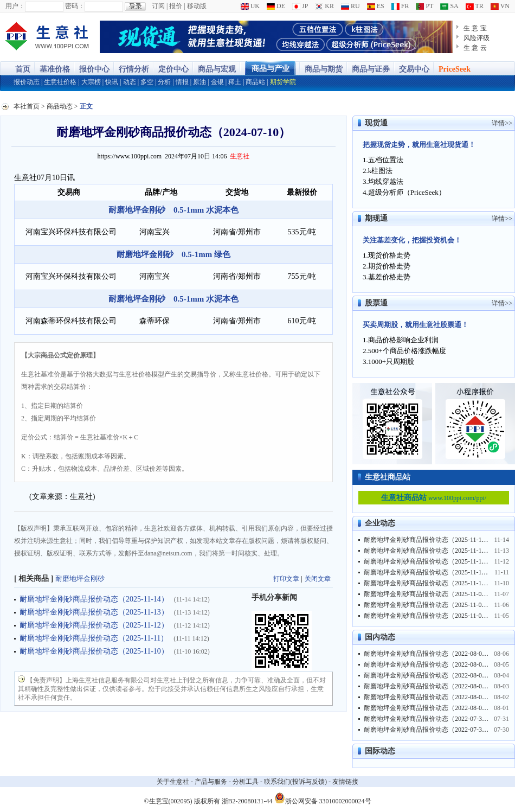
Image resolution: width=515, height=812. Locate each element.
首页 (23, 69)
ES (376, 6)
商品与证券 (371, 69)
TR (475, 6)
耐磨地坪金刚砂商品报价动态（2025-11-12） (94, 625)
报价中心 (94, 69)
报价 (176, 6)
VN (500, 6)
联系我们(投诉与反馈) (295, 782)
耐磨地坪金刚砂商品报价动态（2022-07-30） (428, 730)
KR (324, 6)
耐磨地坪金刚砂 (80, 578)
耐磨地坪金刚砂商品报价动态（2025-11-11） (94, 638)
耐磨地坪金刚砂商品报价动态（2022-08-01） (428, 708)
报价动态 (27, 82)
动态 (130, 82)
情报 (182, 82)
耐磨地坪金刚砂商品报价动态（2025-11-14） (94, 599)
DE (276, 6)
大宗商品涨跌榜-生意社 (47, 37)
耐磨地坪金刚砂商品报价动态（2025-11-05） (428, 616)
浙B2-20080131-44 (247, 801)
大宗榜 (91, 82)
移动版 (197, 6)
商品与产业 (271, 69)
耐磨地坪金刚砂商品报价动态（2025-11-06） (428, 605)
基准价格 (55, 69)
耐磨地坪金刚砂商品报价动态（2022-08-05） (428, 664)
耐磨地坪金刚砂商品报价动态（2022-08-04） (428, 675)
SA (449, 6)
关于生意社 (173, 782)
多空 (147, 82)
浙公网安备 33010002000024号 (323, 798)
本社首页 (27, 106)
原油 (199, 82)
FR (400, 6)
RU (350, 6)
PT (424, 6)
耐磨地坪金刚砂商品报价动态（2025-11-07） (428, 594)
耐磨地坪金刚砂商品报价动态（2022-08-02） (428, 697)
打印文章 (286, 579)
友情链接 (345, 782)
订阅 (158, 6)
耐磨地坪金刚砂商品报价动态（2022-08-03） (428, 686)
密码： (75, 6)
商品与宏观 (217, 69)
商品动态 (60, 106)
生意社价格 (60, 82)
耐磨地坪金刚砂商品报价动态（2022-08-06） (428, 654)
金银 (217, 82)
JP (300, 6)
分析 (164, 82)
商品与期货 (324, 69)
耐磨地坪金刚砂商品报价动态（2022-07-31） (428, 719)
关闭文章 (318, 579)
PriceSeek (455, 69)
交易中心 (414, 69)
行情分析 (134, 69)
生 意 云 (475, 48)
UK (250, 6)
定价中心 (173, 69)
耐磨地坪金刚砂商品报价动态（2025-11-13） (94, 612)
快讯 (112, 82)
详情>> (502, 123)
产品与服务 (211, 782)
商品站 (255, 82)
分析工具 (246, 782)
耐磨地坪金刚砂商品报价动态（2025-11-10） (94, 651)
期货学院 (283, 82)
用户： (15, 6)
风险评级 (477, 38)
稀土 (235, 82)
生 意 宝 (475, 28)
